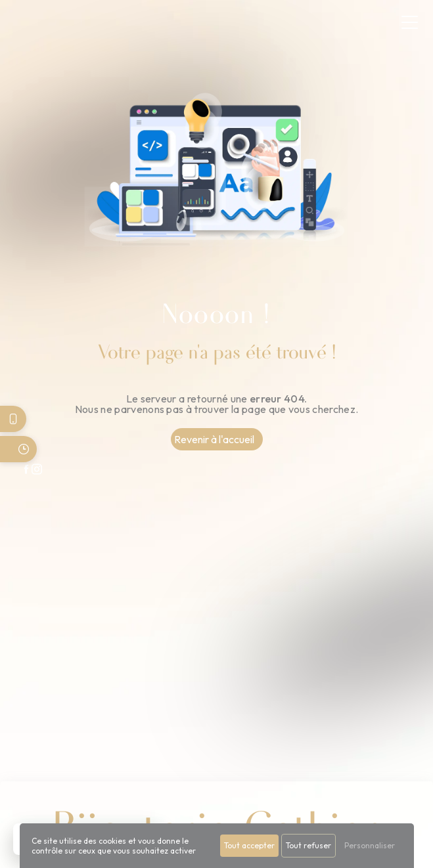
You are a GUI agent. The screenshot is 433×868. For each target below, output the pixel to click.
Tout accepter (249, 845)
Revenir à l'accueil (214, 439)
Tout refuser (308, 845)
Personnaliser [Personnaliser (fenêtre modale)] (370, 845)
